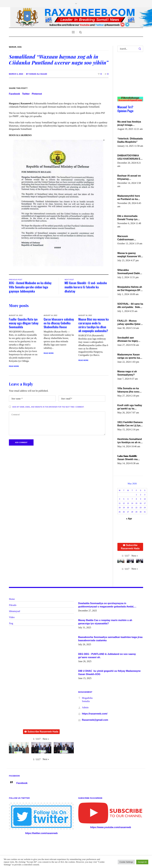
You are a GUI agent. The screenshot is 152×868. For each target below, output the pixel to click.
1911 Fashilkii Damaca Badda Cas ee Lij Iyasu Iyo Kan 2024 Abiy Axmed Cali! (130, 424)
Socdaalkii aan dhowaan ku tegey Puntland (128, 340)
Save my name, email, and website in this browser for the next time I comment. (48, 407)
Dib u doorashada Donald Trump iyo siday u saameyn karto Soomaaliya (130, 218)
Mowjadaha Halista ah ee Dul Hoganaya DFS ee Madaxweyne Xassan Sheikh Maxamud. (130, 289)
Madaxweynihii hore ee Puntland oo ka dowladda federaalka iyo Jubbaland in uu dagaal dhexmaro (129, 198)
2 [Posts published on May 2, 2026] (141, 495)
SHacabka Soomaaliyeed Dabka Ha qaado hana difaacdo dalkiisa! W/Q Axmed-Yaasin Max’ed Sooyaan (130, 272)
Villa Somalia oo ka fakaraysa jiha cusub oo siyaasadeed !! (129, 390)
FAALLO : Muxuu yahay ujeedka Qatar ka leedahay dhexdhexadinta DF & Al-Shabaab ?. (130, 323)
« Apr (129, 519)
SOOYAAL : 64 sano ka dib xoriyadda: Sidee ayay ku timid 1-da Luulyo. (130, 306)
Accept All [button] (142, 862)
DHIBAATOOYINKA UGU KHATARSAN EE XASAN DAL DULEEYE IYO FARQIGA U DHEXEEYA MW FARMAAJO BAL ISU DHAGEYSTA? (130, 157)
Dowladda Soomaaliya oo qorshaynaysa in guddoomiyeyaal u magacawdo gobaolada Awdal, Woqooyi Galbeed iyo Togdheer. (106, 605)
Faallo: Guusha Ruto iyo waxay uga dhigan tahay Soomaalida (24, 323)
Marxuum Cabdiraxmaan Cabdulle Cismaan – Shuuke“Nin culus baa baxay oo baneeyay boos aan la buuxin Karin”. (130, 238)
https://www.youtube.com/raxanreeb (111, 827)
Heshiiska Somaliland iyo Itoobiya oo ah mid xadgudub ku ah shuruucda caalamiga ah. (130, 441)
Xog (19, 47)
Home (12, 599)
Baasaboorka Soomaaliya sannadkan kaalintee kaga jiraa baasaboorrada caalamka (110, 639)
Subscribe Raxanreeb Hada (130, 547)
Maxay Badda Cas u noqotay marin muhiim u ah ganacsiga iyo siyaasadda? (105, 622)
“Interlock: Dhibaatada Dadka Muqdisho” (130, 140)
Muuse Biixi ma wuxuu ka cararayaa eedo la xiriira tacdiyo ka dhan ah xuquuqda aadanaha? (94, 325)
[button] (135, 556)
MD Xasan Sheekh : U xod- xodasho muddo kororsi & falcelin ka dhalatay (86, 287)
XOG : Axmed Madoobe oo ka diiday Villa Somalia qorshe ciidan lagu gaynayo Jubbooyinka (30, 287)
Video (12, 617)
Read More (14, 366)
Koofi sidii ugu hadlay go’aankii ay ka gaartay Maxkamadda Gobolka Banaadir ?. (130, 407)
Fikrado (13, 605)
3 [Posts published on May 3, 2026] (145, 495)
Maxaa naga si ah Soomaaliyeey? (127, 373)
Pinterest (37, 94)
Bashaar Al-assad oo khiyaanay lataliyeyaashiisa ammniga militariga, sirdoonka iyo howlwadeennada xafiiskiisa (129, 178)
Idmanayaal (14, 611)
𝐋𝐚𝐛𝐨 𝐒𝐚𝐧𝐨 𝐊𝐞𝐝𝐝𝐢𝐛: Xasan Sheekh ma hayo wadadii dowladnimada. (128, 458)
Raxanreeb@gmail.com (95, 720)
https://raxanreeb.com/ (95, 714)
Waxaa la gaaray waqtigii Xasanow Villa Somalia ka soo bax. (130, 255)
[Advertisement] (129, 77)
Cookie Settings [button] (126, 862)
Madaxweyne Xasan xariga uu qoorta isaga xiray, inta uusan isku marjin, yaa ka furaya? (130, 356)
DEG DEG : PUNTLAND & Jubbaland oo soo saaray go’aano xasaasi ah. (107, 656)
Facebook (14, 94)
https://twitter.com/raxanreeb (41, 833)
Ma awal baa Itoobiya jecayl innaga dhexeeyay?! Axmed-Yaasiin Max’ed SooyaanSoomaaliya (129, 124)
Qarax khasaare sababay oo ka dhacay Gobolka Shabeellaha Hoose (59, 323)
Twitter (26, 94)
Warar (13, 47)
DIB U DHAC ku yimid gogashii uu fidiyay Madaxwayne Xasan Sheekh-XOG (109, 673)
